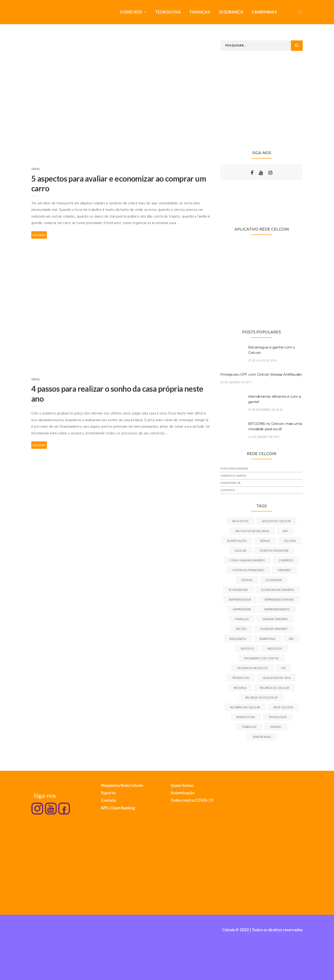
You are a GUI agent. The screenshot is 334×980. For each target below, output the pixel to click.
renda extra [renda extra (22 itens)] (246, 717)
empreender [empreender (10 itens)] (242, 610)
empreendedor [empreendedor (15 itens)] (240, 600)
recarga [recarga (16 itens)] (240, 688)
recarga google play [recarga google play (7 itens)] (262, 698)
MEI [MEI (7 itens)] (291, 639)
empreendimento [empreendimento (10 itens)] (277, 610)
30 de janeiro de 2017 (236, 383)
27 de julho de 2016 (262, 361)
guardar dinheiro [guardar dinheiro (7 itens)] (274, 629)
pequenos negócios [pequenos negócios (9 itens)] (253, 668)
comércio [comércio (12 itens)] (286, 561)
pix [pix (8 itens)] (284, 668)
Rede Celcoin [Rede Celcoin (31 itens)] (283, 708)
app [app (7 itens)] (285, 531)
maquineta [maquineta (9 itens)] (238, 639)
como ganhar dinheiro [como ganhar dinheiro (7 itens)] (247, 561)
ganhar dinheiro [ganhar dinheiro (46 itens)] (275, 619)
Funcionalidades (234, 468)
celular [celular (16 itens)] (240, 551)
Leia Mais (39, 235)
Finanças (200, 12)
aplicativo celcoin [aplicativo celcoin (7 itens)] (276, 521)
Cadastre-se (231, 483)
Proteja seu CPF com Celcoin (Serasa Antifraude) (261, 374)
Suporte (108, 793)
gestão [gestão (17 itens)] (241, 629)
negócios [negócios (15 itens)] (275, 649)
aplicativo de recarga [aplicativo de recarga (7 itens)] (252, 531)
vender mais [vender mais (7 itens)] (262, 737)
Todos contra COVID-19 (192, 800)
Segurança (231, 12)
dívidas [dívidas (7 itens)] (247, 580)
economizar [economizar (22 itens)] (238, 590)
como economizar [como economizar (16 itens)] (274, 551)
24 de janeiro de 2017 (264, 437)
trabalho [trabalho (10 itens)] (249, 727)
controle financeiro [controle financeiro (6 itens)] (248, 570)
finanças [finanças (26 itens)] (242, 619)
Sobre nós (131, 12)
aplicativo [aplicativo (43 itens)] (240, 521)
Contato (228, 490)
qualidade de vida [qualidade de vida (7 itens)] (277, 678)
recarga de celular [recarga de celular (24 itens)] (275, 688)
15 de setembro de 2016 (265, 410)
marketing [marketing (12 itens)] (268, 639)
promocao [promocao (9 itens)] (241, 678)
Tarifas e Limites (233, 476)
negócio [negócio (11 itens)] (247, 649)
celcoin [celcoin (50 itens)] (290, 541)
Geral (36, 169)
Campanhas (264, 12)
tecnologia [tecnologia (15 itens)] (278, 717)
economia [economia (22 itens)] (274, 580)
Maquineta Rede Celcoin (122, 785)
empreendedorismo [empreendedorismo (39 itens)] (279, 600)
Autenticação (182, 793)
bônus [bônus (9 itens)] (265, 541)
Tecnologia (168, 12)
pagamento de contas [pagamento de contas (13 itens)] (262, 659)
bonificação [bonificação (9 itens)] (237, 541)
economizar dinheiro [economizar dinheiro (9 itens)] (278, 590)
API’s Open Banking (118, 808)
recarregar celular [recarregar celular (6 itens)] (245, 708)
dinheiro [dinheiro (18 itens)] (284, 570)
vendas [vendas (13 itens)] (276, 727)
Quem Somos (182, 785)
